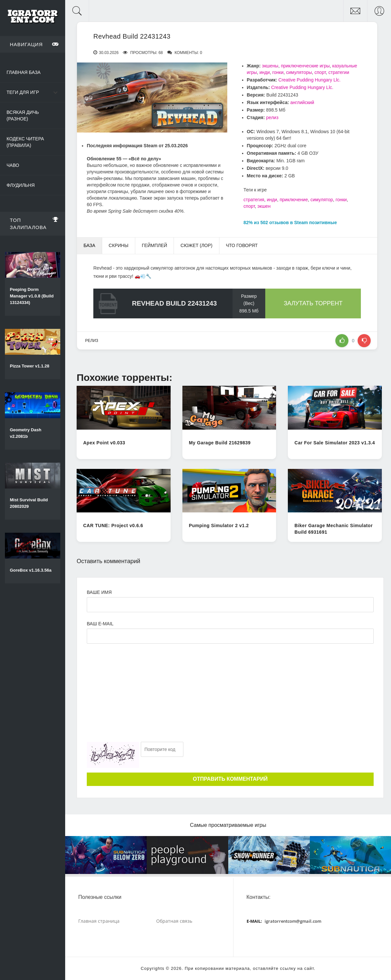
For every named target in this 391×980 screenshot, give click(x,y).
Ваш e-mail (100, 624)
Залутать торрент (313, 303)
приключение (294, 200)
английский (302, 102)
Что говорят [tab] (242, 245)
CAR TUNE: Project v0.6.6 (113, 526)
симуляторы (299, 72)
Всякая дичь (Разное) (23, 116)
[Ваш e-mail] (230, 636)
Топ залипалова (34, 223)
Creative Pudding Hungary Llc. (309, 80)
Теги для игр (23, 92)
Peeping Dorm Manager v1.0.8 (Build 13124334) (32, 296)
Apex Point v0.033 (104, 443)
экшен (264, 206)
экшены (270, 66)
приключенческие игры (305, 66)
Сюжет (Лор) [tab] (196, 245)
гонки (278, 72)
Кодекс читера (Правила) (25, 142)
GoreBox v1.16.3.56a (31, 570)
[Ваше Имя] (230, 605)
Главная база (24, 72)
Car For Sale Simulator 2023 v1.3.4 (335, 443)
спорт (320, 72)
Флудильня (21, 185)
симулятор (322, 200)
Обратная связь (174, 921)
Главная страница (99, 921)
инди (265, 72)
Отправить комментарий (230, 779)
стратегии (339, 72)
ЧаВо (13, 165)
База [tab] (89, 245)
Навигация (34, 44)
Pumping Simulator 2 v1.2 (219, 526)
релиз (272, 117)
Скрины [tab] (119, 245)
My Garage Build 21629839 (220, 443)
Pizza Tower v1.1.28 (29, 366)
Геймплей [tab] (154, 245)
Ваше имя (99, 592)
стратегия (254, 200)
